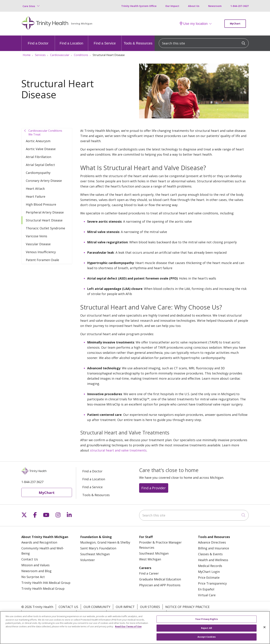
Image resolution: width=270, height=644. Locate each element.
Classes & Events (210, 554)
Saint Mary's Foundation (98, 548)
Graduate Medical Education (160, 579)
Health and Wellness (213, 560)
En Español (206, 589)
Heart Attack (35, 189)
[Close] (264, 628)
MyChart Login (209, 572)
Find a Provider (154, 488)
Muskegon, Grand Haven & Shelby (105, 542)
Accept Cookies (207, 637)
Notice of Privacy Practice (187, 607)
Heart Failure (36, 196)
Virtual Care (207, 595)
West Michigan (150, 559)
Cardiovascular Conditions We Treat (45, 133)
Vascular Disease (38, 244)
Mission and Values (35, 565)
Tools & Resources (138, 40)
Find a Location (71, 40)
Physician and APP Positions (160, 585)
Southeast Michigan (95, 554)
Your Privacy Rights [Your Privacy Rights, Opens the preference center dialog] (207, 620)
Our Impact (172, 6)
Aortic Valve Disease (41, 149)
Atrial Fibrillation (38, 157)
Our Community (97, 607)
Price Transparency (212, 583)
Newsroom (215, 6)
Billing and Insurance (214, 548)
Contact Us (30, 559)
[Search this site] (204, 43)
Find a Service (105, 40)
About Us (194, 6)
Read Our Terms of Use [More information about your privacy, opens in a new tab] (128, 627)
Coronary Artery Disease (44, 181)
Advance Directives (212, 542)
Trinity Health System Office (139, 6)
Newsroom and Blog (36, 571)
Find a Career (149, 573)
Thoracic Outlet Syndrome (45, 228)
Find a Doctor (38, 40)
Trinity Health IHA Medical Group (46, 583)
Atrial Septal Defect (40, 165)
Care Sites (29, 6)
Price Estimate (209, 577)
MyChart (235, 24)
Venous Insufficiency (41, 252)
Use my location (194, 24)
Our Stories (150, 607)
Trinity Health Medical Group (43, 589)
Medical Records (210, 566)
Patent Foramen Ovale (42, 260)
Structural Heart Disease (44, 220)
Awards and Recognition (39, 542)
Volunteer (88, 560)
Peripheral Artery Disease (45, 212)
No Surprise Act (33, 577)
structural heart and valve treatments (118, 450)
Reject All (207, 628)
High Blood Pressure (41, 204)
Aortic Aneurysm (38, 141)
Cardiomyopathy (38, 173)
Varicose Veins (37, 236)
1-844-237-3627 (240, 6)
